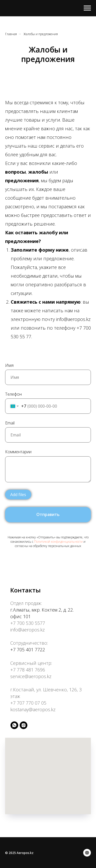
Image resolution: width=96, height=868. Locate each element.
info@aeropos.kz (28, 630)
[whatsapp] (14, 725)
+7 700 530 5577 (28, 623)
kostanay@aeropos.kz (33, 709)
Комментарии (18, 452)
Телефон (13, 394)
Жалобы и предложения (41, 34)
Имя (9, 365)
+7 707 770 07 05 (28, 703)
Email (10, 423)
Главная (11, 34)
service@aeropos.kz (31, 676)
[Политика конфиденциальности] (87, 853)
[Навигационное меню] (87, 8)
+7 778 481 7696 (28, 670)
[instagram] (24, 725)
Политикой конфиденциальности (58, 542)
